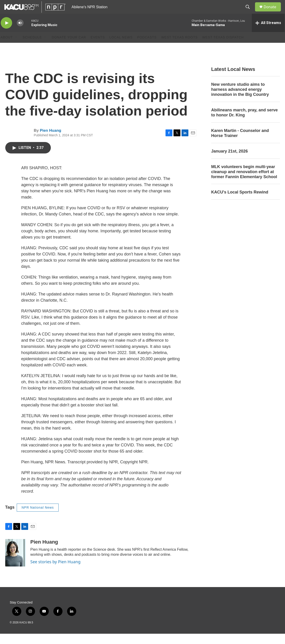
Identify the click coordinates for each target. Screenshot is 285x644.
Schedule (32, 48)
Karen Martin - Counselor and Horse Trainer (240, 143)
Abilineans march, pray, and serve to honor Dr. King (245, 123)
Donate (273, 12)
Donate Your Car (69, 48)
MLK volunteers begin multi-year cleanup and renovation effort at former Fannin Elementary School (244, 182)
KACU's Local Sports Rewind (240, 202)
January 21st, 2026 (230, 161)
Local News (121, 48)
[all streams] (268, 33)
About (7, 48)
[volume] (20, 33)
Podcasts (147, 48)
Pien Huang (51, 141)
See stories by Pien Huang (56, 572)
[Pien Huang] (16, 563)
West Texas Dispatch (223, 48)
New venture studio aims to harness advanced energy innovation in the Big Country (240, 100)
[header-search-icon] (250, 12)
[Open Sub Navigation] (16, 48)
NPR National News (38, 518)
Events (98, 48)
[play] (6, 33)
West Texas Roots (179, 48)
